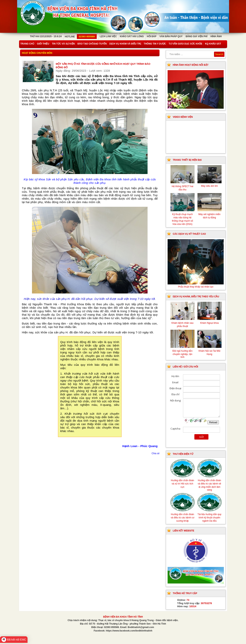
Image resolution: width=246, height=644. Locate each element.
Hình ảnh (216, 36)
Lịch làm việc (108, 36)
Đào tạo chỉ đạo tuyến (92, 44)
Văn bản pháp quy (171, 36)
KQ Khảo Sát (213, 44)
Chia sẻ (156, 453)
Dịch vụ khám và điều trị (125, 44)
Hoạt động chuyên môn (37, 53)
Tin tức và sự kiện (63, 44)
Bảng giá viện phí (197, 36)
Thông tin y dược (155, 44)
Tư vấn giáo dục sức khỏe (185, 44)
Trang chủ (27, 44)
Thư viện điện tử (183, 454)
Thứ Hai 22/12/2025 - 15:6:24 (46, 36)
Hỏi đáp (152, 36)
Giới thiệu (43, 44)
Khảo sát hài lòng (132, 36)
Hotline (81, 37)
